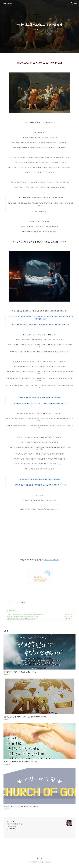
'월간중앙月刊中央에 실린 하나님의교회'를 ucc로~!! (21, 619)
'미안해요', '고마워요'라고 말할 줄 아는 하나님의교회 (21, 617)
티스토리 (39, 858)
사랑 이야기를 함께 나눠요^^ (15, 824)
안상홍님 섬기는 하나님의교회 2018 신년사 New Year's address (24, 614)
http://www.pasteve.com (50, 509)
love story (7, 4)
